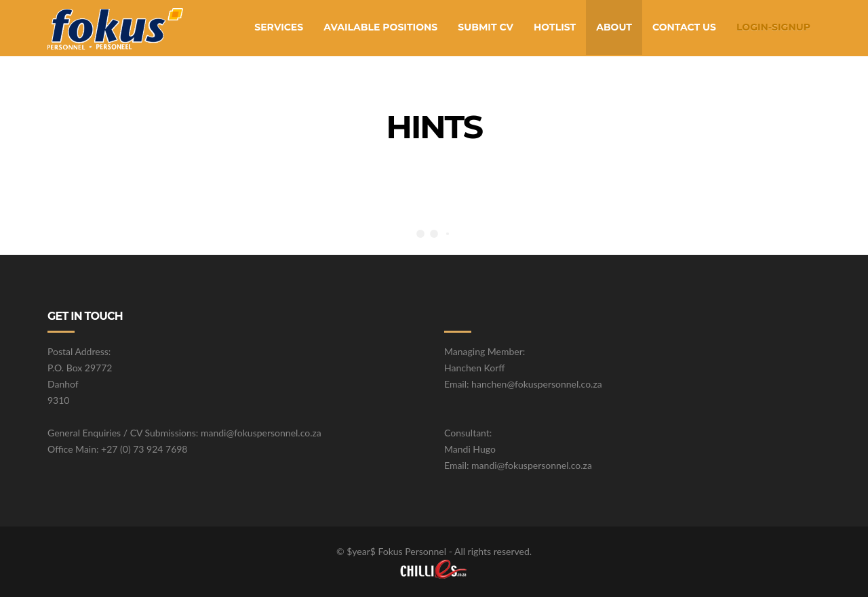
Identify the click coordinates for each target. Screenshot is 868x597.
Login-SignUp (773, 27)
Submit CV (486, 27)
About (614, 27)
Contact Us (684, 27)
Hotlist (555, 27)
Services (279, 27)
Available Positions (380, 27)
